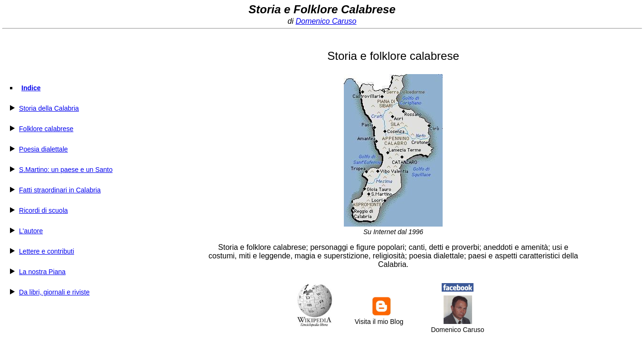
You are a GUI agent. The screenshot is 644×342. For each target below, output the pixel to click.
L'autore (31, 231)
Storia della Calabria (49, 108)
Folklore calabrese (46, 129)
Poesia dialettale (43, 149)
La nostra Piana (42, 272)
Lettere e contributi (47, 251)
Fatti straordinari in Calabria (60, 190)
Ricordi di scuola (43, 210)
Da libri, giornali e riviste (54, 292)
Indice (31, 88)
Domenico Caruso (326, 21)
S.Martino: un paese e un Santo (66, 170)
